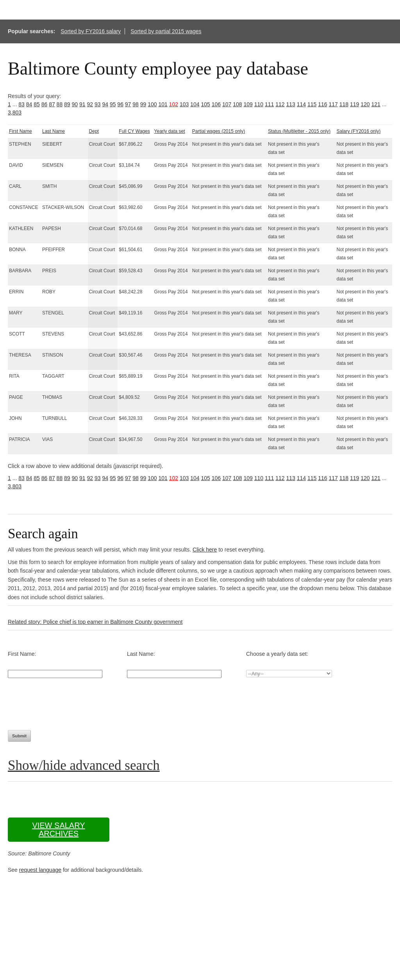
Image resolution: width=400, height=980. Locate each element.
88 (60, 104)
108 (237, 104)
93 (98, 104)
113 (290, 104)
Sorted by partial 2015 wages (166, 31)
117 (333, 104)
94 (105, 104)
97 (128, 104)
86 (45, 104)
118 (344, 104)
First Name (21, 131)
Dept (94, 131)
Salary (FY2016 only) (358, 131)
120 (365, 104)
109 (248, 104)
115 (312, 104)
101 (163, 104)
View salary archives (58, 829)
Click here (205, 550)
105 (205, 104)
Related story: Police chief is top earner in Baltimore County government (95, 622)
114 (301, 104)
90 (75, 104)
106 (216, 104)
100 (152, 104)
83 (21, 104)
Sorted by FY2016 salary (91, 31)
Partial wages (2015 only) (219, 131)
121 (376, 104)
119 (354, 104)
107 (227, 104)
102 (174, 104)
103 (184, 104)
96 (120, 104)
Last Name (54, 131)
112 (280, 104)
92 (90, 104)
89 (67, 104)
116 (322, 104)
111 (269, 104)
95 (113, 104)
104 (195, 104)
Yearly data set (170, 131)
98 (136, 104)
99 (143, 104)
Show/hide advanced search (84, 765)
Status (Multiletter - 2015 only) (299, 131)
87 (52, 104)
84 (29, 104)
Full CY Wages (134, 131)
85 (37, 104)
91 (82, 104)
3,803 (15, 112)
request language (40, 870)
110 (259, 104)
